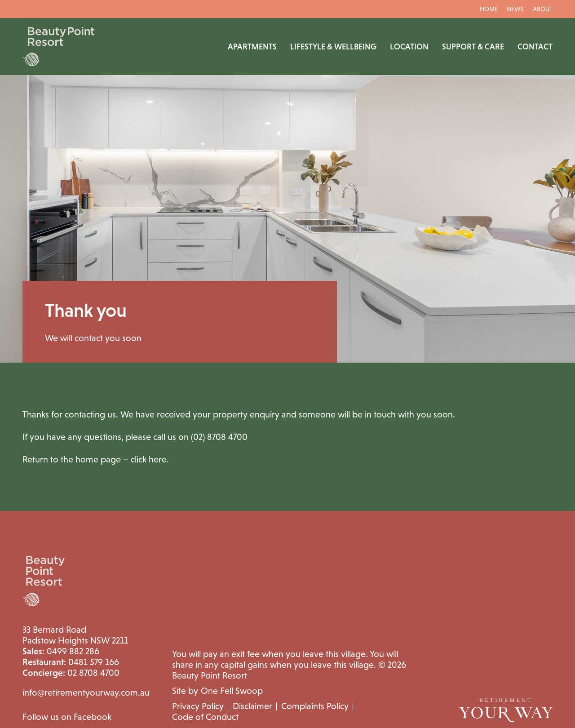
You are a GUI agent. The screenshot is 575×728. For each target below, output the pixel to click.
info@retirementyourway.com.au (86, 692)
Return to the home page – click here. (96, 459)
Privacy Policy (198, 706)
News (515, 9)
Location (409, 47)
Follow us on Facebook (67, 717)
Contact (535, 47)
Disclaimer (252, 706)
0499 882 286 (61, 651)
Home (489, 9)
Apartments (252, 47)
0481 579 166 (71, 662)
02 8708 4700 (71, 673)
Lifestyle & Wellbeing (333, 47)
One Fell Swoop (232, 691)
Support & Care (473, 47)
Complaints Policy (315, 706)
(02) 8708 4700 (219, 437)
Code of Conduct (205, 717)
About (543, 9)
